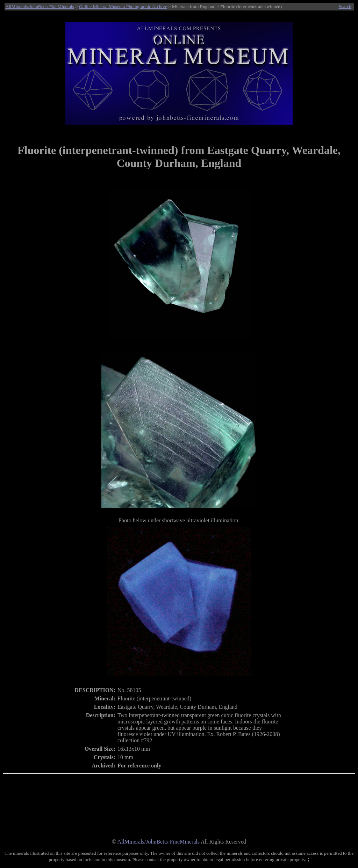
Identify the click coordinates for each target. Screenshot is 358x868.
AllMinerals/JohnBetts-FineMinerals (40, 6)
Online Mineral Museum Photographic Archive (123, 6)
